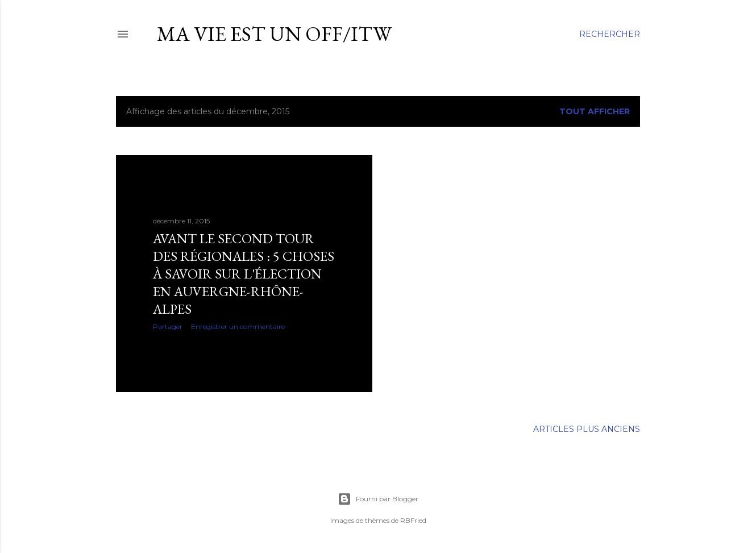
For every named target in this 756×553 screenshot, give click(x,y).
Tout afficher (595, 111)
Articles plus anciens (587, 429)
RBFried (413, 520)
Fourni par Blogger (378, 499)
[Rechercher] (610, 34)
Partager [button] (168, 327)
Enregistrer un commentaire (238, 327)
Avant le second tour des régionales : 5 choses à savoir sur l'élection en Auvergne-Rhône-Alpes (244, 274)
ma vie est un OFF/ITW (274, 34)
